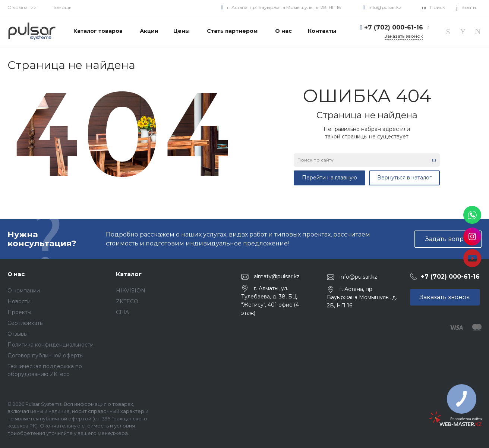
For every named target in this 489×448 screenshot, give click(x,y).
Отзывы (18, 334)
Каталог (129, 274)
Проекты (19, 312)
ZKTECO (127, 301)
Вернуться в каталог (404, 178)
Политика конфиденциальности (51, 345)
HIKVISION (131, 291)
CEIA (122, 312)
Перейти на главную (329, 178)
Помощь (61, 7)
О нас (16, 274)
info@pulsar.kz (385, 7)
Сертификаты (26, 323)
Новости (19, 301)
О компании (22, 7)
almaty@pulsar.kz (277, 276)
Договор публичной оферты (45, 355)
